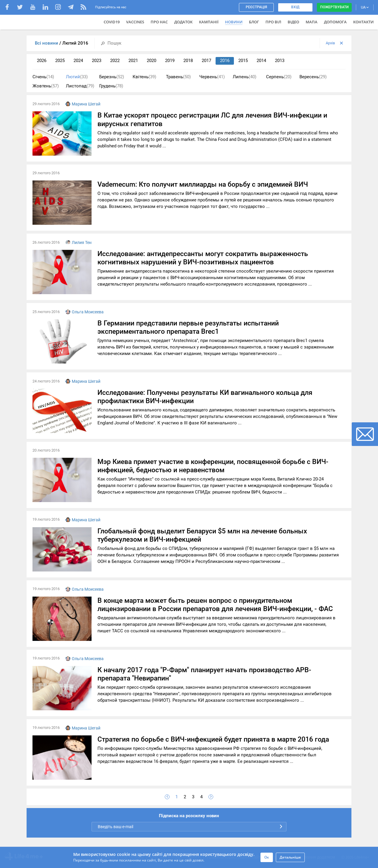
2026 (42, 61)
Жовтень (46, 86)
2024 (78, 61)
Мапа (312, 22)
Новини (234, 22)
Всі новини (47, 43)
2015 (243, 61)
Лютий (77, 77)
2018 (188, 61)
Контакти (363, 22)
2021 (133, 61)
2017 (206, 61)
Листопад (80, 86)
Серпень (279, 77)
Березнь (112, 77)
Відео (293, 22)
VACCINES (135, 22)
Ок (267, 857)
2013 (280, 61)
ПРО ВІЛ (273, 22)
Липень (245, 77)
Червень (212, 77)
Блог (254, 22)
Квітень (144, 77)
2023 (97, 61)
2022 (115, 61)
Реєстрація (256, 7)
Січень (43, 77)
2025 (60, 61)
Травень (178, 77)
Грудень (111, 86)
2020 (151, 61)
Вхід (295, 7)
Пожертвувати (334, 7)
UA (365, 7)
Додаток (183, 22)
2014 (261, 61)
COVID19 (112, 22)
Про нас (159, 22)
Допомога (335, 22)
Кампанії (209, 22)
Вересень (313, 77)
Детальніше (290, 857)
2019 (170, 61)
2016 (225, 61)
